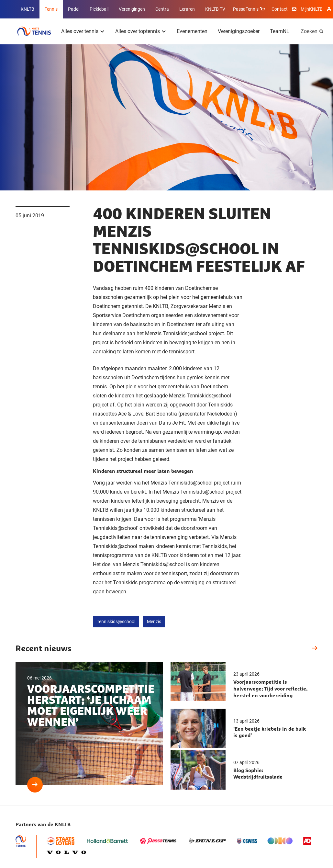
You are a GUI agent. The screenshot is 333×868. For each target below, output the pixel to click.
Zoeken (309, 31)
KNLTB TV (215, 9)
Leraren (187, 9)
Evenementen (192, 31)
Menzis (154, 622)
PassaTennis (250, 9)
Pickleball (99, 9)
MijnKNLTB (312, 9)
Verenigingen (132, 9)
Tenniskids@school (116, 622)
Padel (74, 9)
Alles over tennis (80, 31)
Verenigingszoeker (239, 31)
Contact (280, 9)
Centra (162, 9)
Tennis (51, 9)
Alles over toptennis (138, 31)
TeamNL (280, 31)
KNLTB (28, 9)
